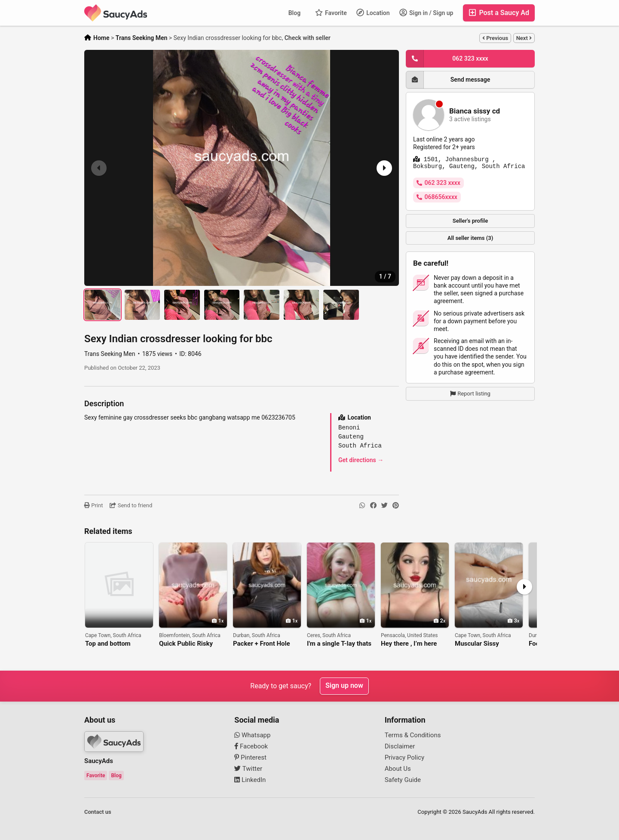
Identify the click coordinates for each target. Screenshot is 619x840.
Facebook (251, 746)
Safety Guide (403, 780)
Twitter (248, 769)
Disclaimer (400, 746)
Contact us (98, 812)
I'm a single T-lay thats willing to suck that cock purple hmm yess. (340, 644)
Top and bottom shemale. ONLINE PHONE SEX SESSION (116, 644)
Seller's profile (470, 221)
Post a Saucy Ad (499, 13)
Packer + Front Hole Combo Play (262, 644)
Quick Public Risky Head (186, 644)
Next (524, 38)
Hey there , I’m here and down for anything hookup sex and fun (413, 644)
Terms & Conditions (413, 735)
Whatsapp (252, 735)
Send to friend (131, 505)
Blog (294, 13)
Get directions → (361, 460)
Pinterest (250, 757)
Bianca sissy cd (475, 111)
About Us (398, 769)
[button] (383, 168)
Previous (495, 38)
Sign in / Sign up (426, 12)
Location (373, 12)
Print (93, 505)
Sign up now (344, 686)
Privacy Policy (404, 757)
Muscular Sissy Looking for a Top (480, 644)
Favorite (331, 12)
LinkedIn (250, 780)
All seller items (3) (470, 238)
